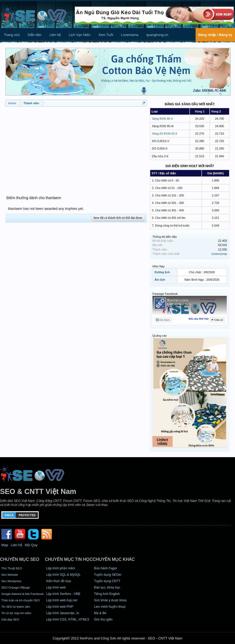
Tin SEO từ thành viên (16, 607)
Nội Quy (31, 545)
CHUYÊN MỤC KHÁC (114, 559)
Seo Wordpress (11, 581)
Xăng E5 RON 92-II (165, 134)
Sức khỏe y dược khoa (110, 600)
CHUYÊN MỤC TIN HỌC (69, 559)
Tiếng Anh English (107, 594)
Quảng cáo (160, 336)
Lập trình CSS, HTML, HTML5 (68, 619)
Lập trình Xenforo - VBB (63, 594)
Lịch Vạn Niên (80, 35)
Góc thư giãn (103, 619)
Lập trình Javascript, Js (63, 613)
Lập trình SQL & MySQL (63, 575)
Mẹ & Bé (100, 613)
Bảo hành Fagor (106, 568)
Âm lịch (160, 280)
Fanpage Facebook (165, 294)
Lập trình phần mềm (60, 568)
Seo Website (10, 575)
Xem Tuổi (106, 35)
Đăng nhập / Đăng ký (215, 35)
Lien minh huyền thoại (110, 607)
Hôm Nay (159, 266)
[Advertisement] (76, 148)
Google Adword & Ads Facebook (22, 594)
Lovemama (130, 35)
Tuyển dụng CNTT (107, 581)
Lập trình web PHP (60, 607)
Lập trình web (56, 587)
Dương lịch (162, 272)
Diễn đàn (35, 35)
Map (5, 545)
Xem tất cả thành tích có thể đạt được (118, 218)
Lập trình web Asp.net (62, 600)
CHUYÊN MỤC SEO (20, 559)
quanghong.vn (157, 35)
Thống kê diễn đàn (165, 237)
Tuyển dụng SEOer (108, 575)
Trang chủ (12, 35)
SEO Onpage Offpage (16, 587)
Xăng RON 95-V (162, 119)
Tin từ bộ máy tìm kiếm (16, 613)
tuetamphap (219, 254)
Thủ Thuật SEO (12, 568)
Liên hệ (55, 35)
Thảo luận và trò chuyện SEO (21, 600)
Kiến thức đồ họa (58, 581)
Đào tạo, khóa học (107, 587)
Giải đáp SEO (10, 619)
